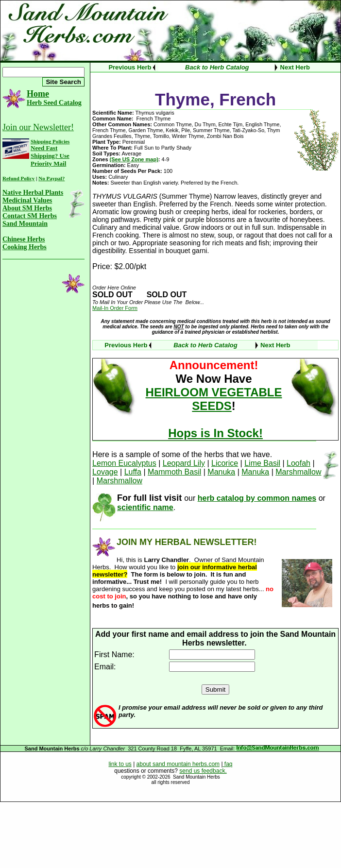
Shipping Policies (50, 141)
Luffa (133, 472)
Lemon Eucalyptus (124, 463)
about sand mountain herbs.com (178, 764)
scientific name (145, 507)
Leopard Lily (184, 463)
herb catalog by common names (257, 498)
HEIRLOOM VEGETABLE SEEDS (214, 399)
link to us (120, 764)
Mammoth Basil (174, 472)
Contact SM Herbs (30, 216)
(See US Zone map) (134, 159)
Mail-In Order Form (115, 308)
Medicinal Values (27, 200)
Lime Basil (262, 463)
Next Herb (295, 67)
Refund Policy (18, 178)
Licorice (225, 463)
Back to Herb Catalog (217, 67)
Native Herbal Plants (33, 193)
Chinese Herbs (24, 239)
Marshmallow (298, 472)
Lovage (105, 472)
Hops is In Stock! (215, 433)
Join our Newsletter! (38, 127)
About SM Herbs (27, 208)
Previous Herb (130, 67)
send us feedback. (203, 771)
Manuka (221, 472)
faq (228, 764)
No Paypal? (51, 178)
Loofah (298, 463)
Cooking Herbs (25, 247)
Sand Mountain (25, 224)
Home (38, 94)
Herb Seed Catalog (54, 103)
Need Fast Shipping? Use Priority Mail (50, 156)
